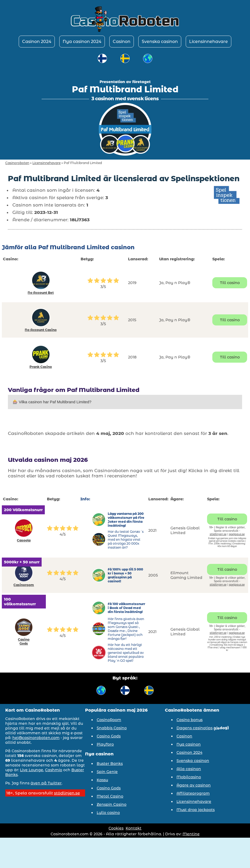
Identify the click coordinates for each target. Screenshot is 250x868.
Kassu (102, 780)
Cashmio (54, 770)
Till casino (230, 283)
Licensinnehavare (209, 42)
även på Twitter (46, 783)
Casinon (122, 42)
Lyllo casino (108, 813)
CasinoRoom (109, 720)
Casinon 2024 (37, 42)
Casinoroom (24, 585)
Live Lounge (32, 770)
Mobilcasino (189, 777)
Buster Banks (110, 764)
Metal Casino (110, 796)
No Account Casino (41, 330)
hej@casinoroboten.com (36, 738)
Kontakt (134, 828)
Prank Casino (41, 367)
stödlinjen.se (218, 534)
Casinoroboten (17, 163)
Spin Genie (107, 772)
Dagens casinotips (195, 728)
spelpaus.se (237, 534)
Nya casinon (189, 744)
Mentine (191, 834)
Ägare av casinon (194, 785)
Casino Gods (24, 641)
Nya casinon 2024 (82, 42)
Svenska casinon (160, 42)
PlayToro (105, 744)
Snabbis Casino (112, 728)
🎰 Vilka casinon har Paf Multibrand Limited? (52, 402)
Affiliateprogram (193, 793)
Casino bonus (190, 720)
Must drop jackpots (196, 810)
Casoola (24, 540)
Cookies (116, 828)
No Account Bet (41, 293)
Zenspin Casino (112, 804)
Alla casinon (189, 769)
